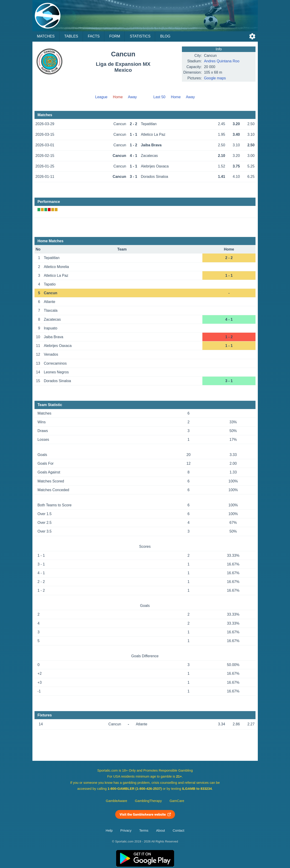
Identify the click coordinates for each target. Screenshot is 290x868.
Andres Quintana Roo (222, 61)
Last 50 (159, 97)
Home (176, 97)
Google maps (215, 78)
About (161, 831)
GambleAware (116, 801)
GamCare (177, 801)
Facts (94, 36)
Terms (144, 831)
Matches (46, 36)
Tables (71, 36)
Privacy (126, 831)
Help (109, 831)
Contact (179, 831)
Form (115, 36)
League (101, 97)
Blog (165, 36)
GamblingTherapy (148, 801)
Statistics (140, 36)
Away (132, 97)
